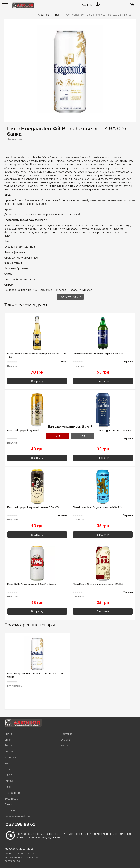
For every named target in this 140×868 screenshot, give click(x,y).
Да (58, 436)
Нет (82, 436)
